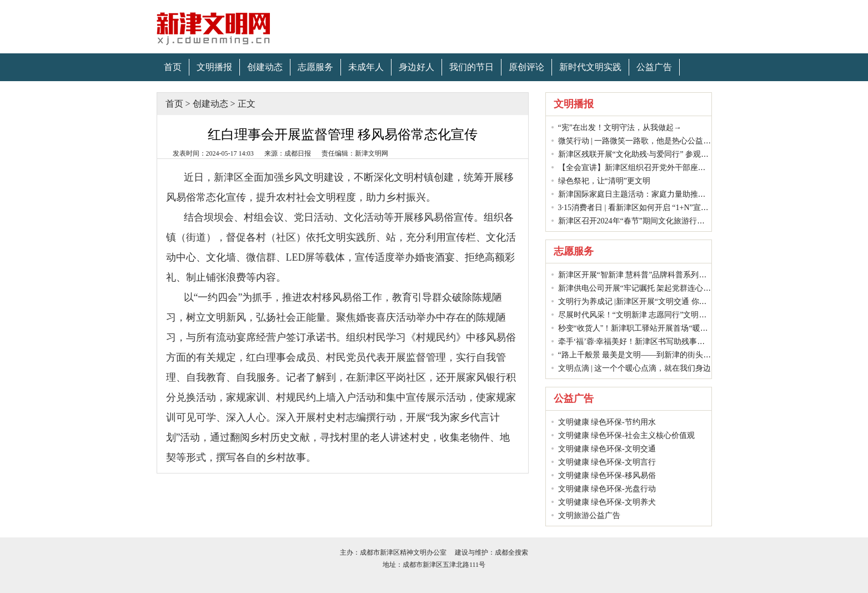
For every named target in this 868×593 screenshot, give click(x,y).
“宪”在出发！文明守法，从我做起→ (620, 128)
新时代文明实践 (590, 67)
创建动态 (265, 67)
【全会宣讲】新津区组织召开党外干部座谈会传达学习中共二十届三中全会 (686, 168)
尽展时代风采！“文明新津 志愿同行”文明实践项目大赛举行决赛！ (671, 315)
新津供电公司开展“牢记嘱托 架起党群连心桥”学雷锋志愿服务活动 (671, 288)
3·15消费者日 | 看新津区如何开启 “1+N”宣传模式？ (645, 208)
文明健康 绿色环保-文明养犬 (607, 502)
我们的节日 (471, 67)
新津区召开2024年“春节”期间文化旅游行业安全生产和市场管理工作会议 (682, 221)
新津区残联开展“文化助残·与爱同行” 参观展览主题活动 (653, 154)
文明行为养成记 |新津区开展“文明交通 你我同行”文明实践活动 (665, 302)
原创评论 (526, 67)
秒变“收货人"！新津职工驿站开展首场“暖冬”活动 (643, 328)
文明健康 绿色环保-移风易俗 (607, 475)
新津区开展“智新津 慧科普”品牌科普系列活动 (636, 275)
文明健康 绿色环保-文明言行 (607, 462)
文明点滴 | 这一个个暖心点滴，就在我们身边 (635, 368)
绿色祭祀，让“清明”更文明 (604, 181)
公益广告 (654, 67)
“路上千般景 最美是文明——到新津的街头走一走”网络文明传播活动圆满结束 (691, 355)
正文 (247, 104)
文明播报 (214, 67)
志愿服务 (315, 67)
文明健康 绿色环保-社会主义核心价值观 (626, 435)
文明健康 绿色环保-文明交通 (607, 449)
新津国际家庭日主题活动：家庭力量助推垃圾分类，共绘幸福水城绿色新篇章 (690, 194)
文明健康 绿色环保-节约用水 (607, 422)
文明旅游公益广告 (589, 515)
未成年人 (366, 67)
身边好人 (417, 67)
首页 (173, 67)
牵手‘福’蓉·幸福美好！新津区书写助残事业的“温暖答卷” (654, 342)
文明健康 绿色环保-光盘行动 (607, 489)
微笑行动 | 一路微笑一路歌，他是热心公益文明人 (643, 141)
